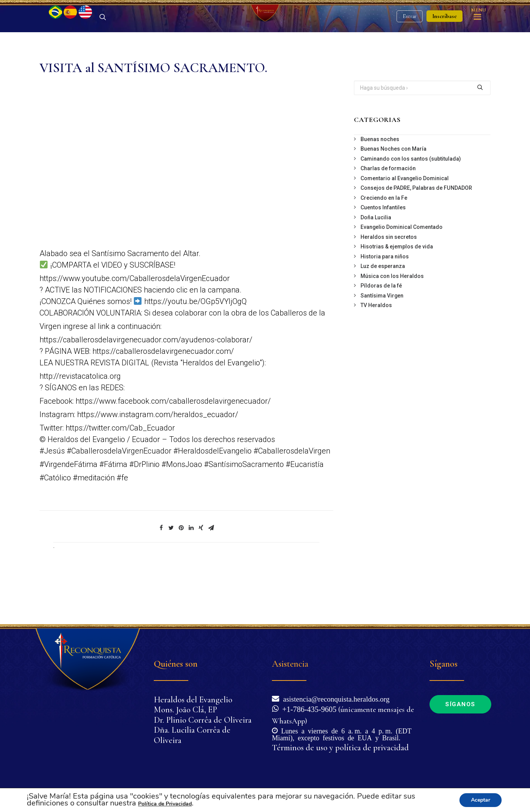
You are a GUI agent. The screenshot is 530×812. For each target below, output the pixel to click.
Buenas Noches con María (393, 189)
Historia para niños (385, 297)
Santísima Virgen (382, 336)
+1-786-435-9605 (307, 708)
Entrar (410, 37)
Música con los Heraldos (392, 316)
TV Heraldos (376, 345)
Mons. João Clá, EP (185, 710)
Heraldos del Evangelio (193, 700)
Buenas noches (380, 179)
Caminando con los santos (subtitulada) (411, 199)
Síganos (460, 704)
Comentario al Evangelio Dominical (405, 219)
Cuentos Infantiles (383, 248)
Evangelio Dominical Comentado (402, 267)
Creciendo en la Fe (384, 238)
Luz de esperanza (383, 306)
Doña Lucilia (376, 258)
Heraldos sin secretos (389, 277)
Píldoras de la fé (381, 326)
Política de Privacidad (165, 804)
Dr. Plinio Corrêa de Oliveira (203, 720)
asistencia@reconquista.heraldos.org (334, 698)
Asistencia (290, 664)
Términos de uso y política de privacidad (340, 748)
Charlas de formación (388, 209)
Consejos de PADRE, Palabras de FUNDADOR (416, 228)
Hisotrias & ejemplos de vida (397, 287)
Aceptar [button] (481, 800)
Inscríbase (444, 36)
